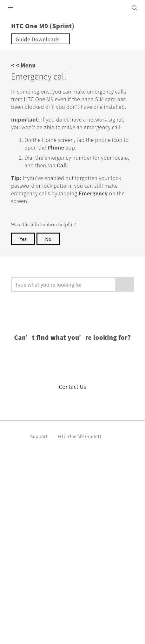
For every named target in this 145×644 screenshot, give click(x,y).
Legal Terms (21, 615)
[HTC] (73, 8)
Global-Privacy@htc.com (74, 631)
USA (76, 503)
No (49, 254)
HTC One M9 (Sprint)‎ (84, 451)
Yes (23, 254)
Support (40, 451)
